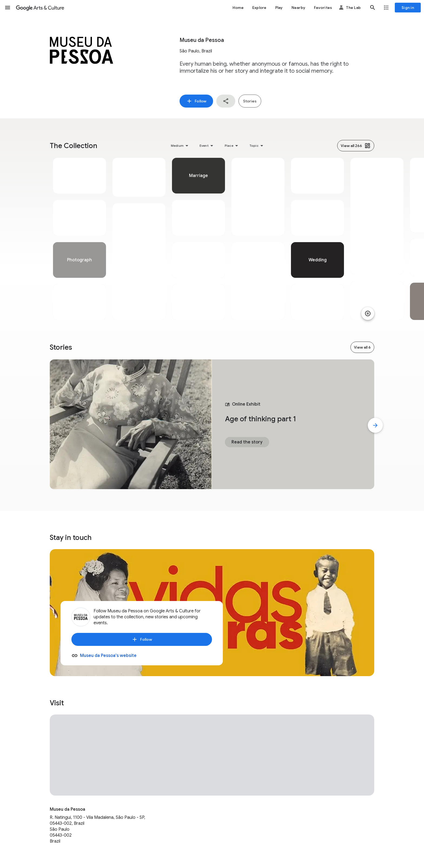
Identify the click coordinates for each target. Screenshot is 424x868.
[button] (8, 8)
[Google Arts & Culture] (40, 8)
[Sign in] (408, 8)
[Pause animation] (368, 313)
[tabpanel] (79, 239)
